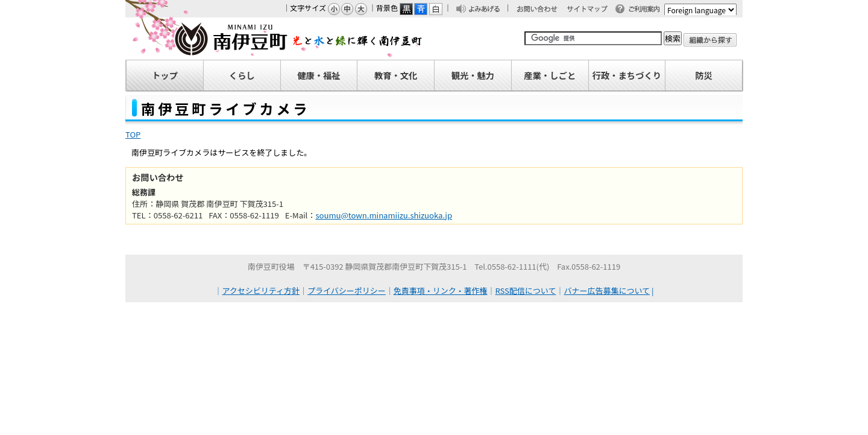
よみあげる (488, 10)
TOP (133, 134)
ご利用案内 (647, 10)
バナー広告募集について (607, 291)
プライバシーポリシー (347, 291)
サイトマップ (593, 10)
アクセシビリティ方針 (261, 291)
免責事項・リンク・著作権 (441, 291)
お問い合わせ (543, 10)
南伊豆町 (274, 39)
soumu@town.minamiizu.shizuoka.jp (384, 215)
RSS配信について (526, 291)
